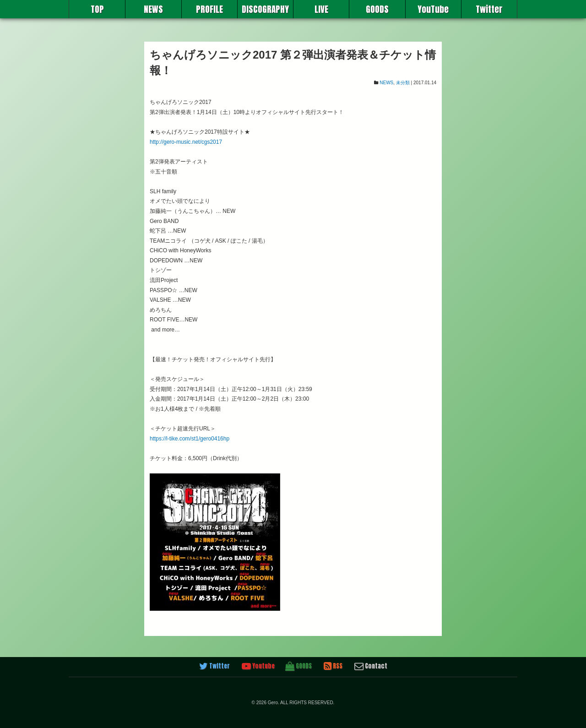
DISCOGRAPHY (265, 9)
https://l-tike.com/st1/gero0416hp (190, 439)
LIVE (321, 9)
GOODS (377, 9)
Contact (371, 666)
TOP (97, 9)
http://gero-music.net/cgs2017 (186, 142)
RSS (333, 666)
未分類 (403, 83)
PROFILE (209, 9)
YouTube (433, 9)
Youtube (258, 666)
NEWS (153, 9)
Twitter (489, 9)
